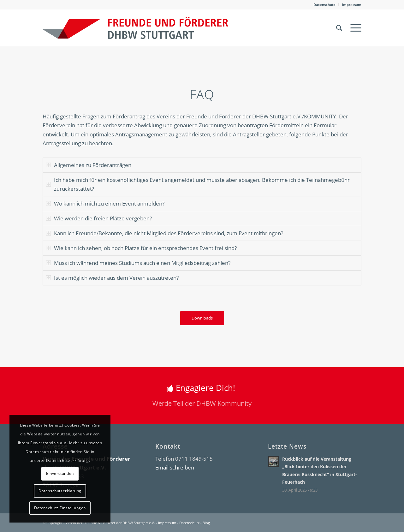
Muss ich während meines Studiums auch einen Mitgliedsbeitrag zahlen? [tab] (138, 263)
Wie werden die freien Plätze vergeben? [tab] (99, 218)
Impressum (352, 5)
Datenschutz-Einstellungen (60, 508)
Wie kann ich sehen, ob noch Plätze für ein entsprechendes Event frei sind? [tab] (141, 248)
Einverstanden (60, 473)
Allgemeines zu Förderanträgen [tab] (89, 165)
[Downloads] (202, 318)
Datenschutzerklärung (60, 491)
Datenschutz (324, 5)
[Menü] (354, 28)
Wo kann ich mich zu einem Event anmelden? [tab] (105, 203)
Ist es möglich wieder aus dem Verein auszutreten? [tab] (112, 278)
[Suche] (339, 28)
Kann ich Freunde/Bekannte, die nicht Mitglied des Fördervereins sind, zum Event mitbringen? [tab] (165, 233)
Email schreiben (175, 467)
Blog (206, 523)
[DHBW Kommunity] (135, 28)
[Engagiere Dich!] (202, 396)
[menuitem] (324, 5)
